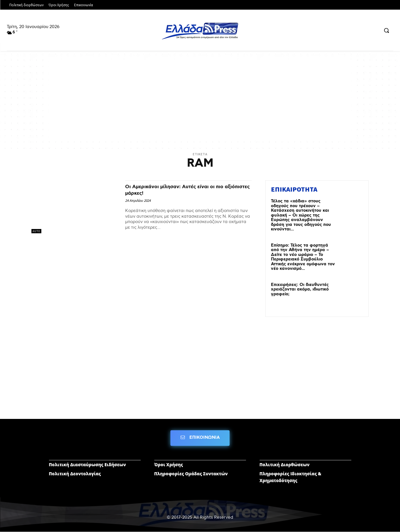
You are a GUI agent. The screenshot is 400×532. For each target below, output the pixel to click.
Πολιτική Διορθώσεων (285, 465)
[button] (386, 30)
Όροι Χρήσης (169, 465)
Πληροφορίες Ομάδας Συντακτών (191, 474)
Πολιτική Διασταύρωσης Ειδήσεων (87, 465)
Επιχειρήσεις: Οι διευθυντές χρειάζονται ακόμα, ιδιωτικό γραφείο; (300, 290)
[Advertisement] (200, 99)
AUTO (36, 231)
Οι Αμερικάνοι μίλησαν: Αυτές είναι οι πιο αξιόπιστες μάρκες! (185, 190)
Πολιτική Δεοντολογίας (75, 474)
